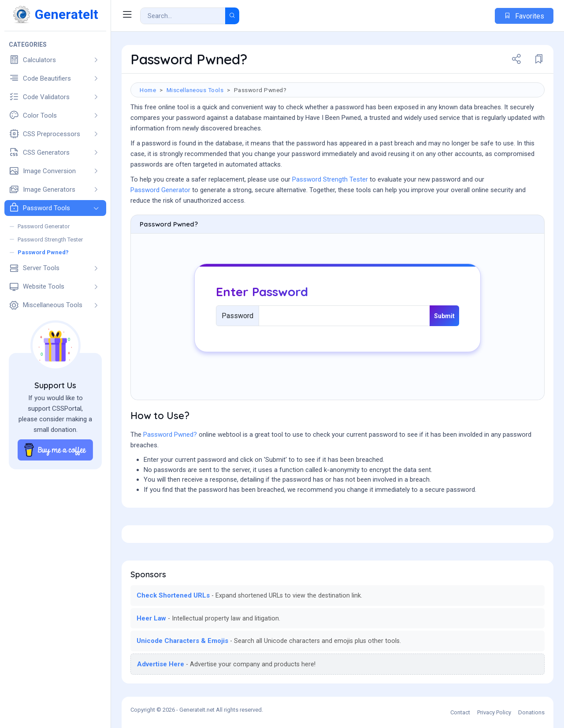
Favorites (524, 16)
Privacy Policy (494, 712)
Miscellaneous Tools (195, 90)
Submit (444, 316)
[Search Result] (183, 16)
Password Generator (160, 190)
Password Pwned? (170, 435)
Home (148, 90)
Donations (531, 712)
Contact (460, 712)
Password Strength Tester (330, 179)
